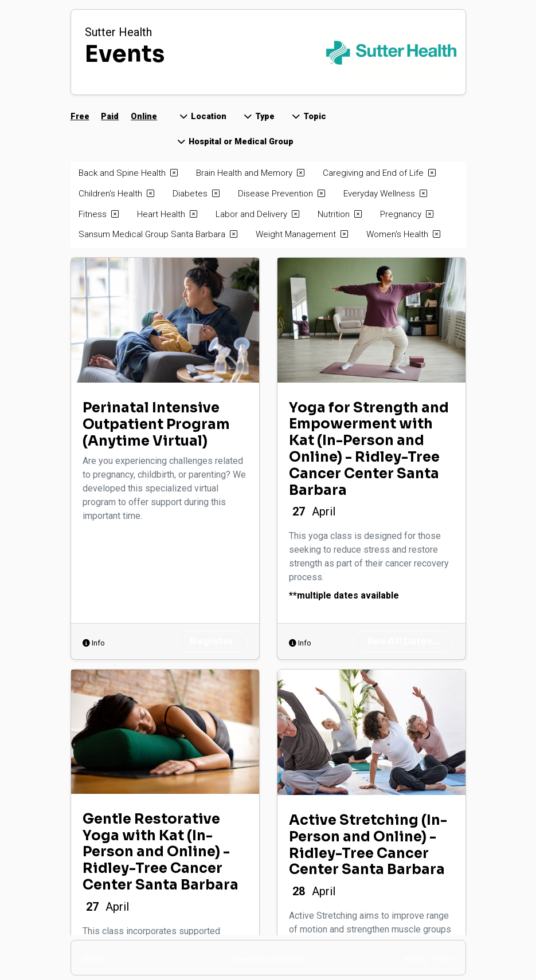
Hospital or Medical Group (235, 142)
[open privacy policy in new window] (416, 959)
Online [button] (144, 117)
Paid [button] (110, 117)
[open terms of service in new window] (444, 959)
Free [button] (80, 117)
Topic (308, 117)
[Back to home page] (322, 52)
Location (202, 117)
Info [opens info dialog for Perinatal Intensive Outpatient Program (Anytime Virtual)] (94, 643)
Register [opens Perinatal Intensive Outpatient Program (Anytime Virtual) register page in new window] (212, 641)
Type (259, 117)
